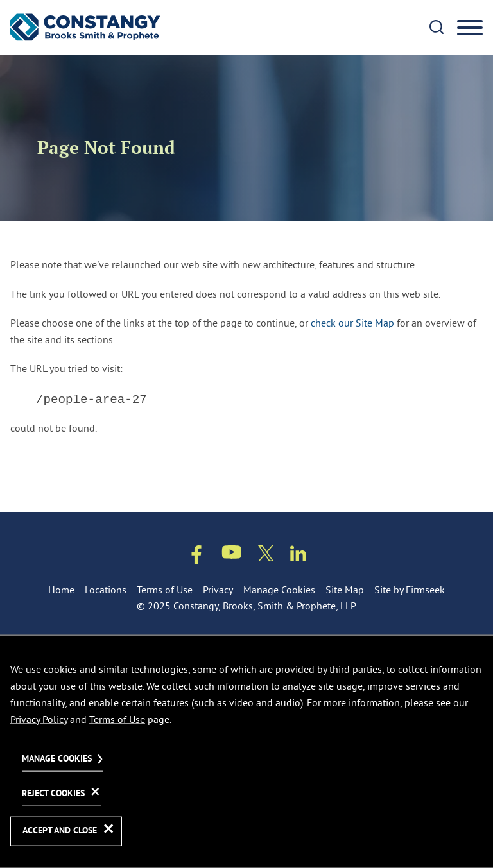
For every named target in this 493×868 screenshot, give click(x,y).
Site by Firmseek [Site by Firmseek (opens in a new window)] (410, 590)
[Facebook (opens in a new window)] (196, 557)
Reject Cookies (53, 794)
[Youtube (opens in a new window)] (232, 555)
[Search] (437, 27)
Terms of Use (165, 590)
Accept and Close (60, 831)
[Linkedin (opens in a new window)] (298, 556)
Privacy (218, 590)
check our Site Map (352, 323)
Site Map (345, 590)
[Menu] (470, 28)
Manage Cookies (279, 590)
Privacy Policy (39, 719)
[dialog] (246, 751)
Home (61, 590)
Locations (106, 590)
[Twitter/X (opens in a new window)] (266, 556)
